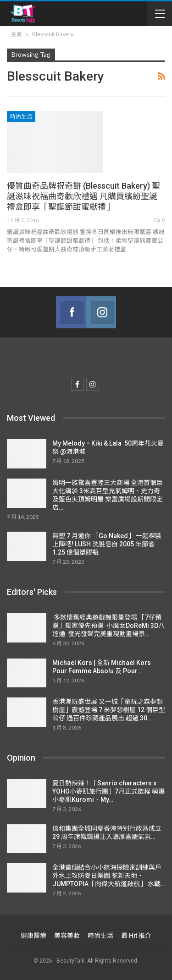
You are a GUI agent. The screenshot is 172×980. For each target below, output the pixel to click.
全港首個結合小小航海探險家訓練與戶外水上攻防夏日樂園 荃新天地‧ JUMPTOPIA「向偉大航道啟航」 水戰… (109, 876)
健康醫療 (33, 936)
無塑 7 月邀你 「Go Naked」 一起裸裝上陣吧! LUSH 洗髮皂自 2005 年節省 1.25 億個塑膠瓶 (107, 544)
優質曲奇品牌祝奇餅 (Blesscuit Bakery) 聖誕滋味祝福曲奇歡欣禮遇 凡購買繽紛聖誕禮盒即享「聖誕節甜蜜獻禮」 (83, 196)
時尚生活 (21, 117)
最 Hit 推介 (136, 936)
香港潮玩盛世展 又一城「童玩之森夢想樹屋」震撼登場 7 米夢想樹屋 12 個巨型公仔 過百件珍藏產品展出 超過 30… (109, 710)
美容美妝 (67, 936)
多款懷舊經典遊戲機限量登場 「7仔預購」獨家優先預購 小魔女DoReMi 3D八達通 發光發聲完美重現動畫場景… (108, 626)
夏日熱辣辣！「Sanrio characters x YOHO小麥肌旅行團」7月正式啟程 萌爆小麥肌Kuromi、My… (108, 791)
